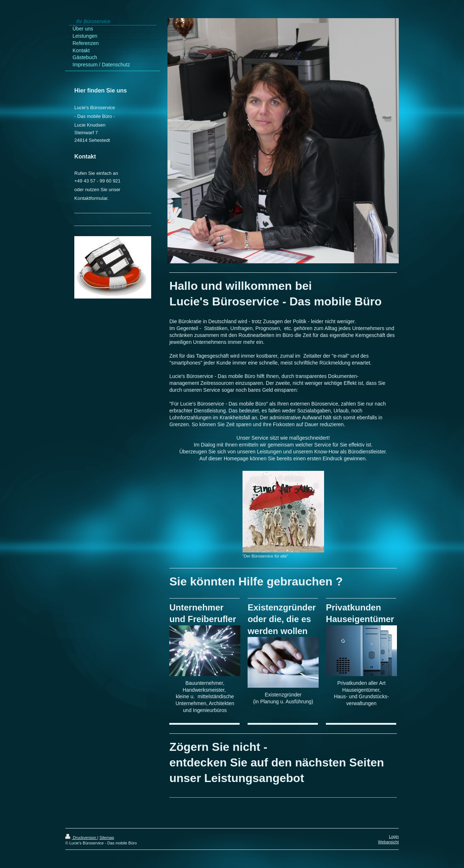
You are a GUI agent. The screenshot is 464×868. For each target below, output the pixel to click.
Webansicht (388, 842)
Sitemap (107, 838)
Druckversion (81, 838)
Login (394, 836)
